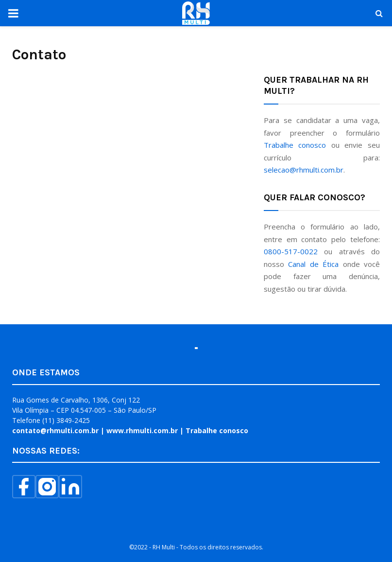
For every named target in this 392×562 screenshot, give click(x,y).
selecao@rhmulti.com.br (304, 170)
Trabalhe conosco (295, 145)
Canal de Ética (313, 264)
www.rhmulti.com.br (142, 430)
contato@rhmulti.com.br (55, 430)
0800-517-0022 (291, 251)
